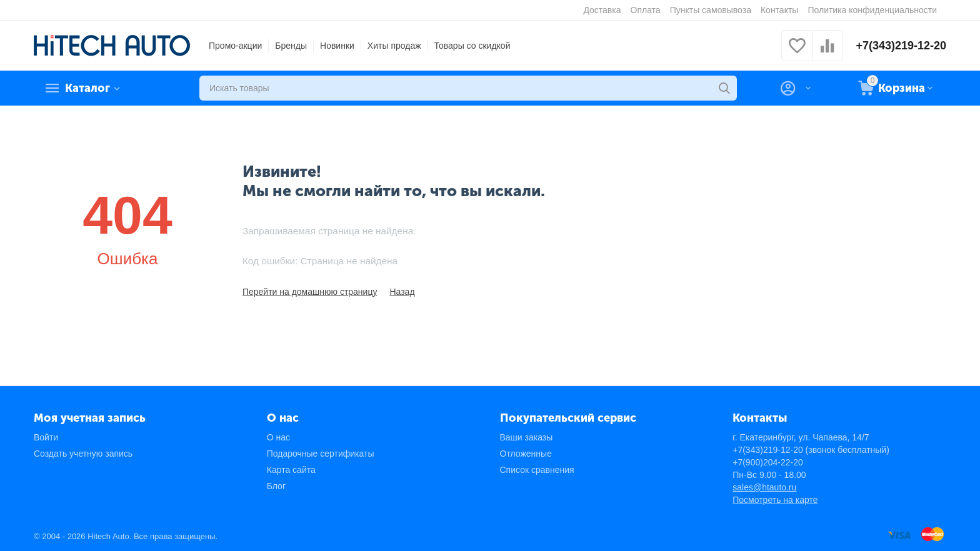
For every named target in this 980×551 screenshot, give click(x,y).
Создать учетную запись (83, 454)
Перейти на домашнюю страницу (310, 292)
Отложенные (526, 454)
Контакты (779, 10)
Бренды (291, 46)
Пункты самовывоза (711, 10)
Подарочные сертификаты (321, 454)
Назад (402, 292)
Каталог (87, 88)
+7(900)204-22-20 (767, 462)
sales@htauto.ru (764, 487)
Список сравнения (537, 470)
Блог (276, 486)
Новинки (337, 46)
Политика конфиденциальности (872, 10)
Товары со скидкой (472, 46)
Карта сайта (291, 470)
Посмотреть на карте (775, 500)
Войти (46, 437)
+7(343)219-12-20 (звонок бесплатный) (811, 450)
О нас (278, 437)
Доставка (602, 10)
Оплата (646, 10)
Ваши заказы (527, 437)
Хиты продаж (394, 46)
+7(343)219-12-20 (901, 46)
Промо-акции (235, 46)
